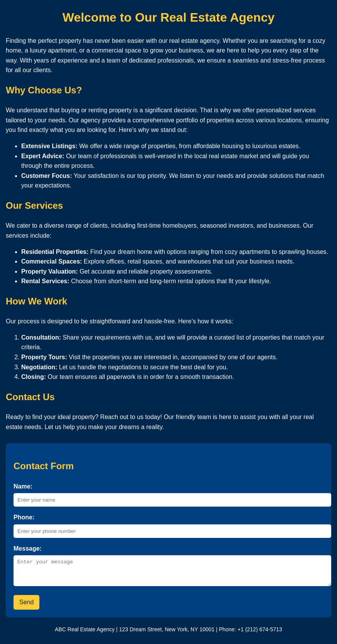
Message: (28, 548)
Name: (23, 486)
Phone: (24, 517)
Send (26, 607)
